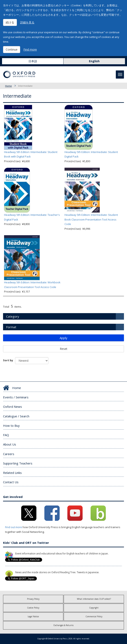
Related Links (12, 473)
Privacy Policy (33, 599)
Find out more (14, 527)
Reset (64, 349)
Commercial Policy (94, 616)
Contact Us (11, 482)
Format (11, 327)
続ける (10, 22)
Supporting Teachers (18, 463)
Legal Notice (33, 616)
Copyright (94, 608)
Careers (9, 454)
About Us (10, 444)
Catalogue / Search (16, 416)
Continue (12, 49)
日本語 (33, 61)
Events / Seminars (16, 397)
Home (8, 86)
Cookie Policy (33, 608)
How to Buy (11, 426)
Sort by (8, 360)
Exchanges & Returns (63, 625)
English (94, 61)
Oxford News (13, 407)
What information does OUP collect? (94, 599)
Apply (63, 338)
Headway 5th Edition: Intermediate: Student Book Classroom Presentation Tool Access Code (91, 219)
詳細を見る (27, 22)
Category (13, 316)
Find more (30, 49)
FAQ (6, 435)
